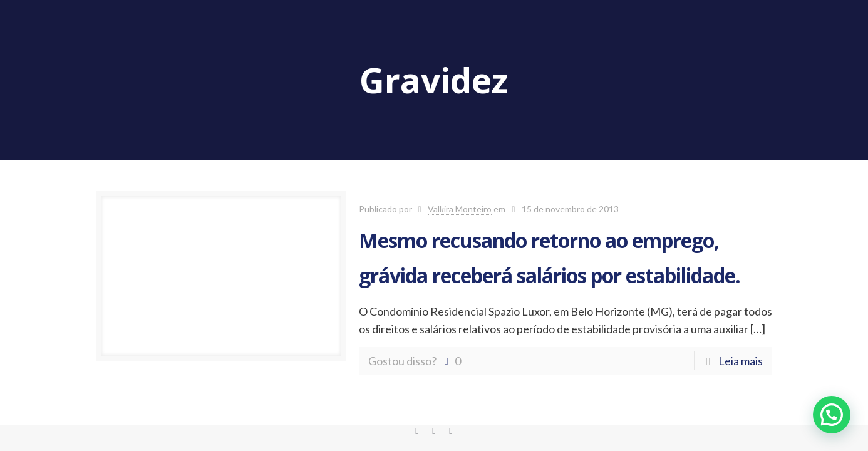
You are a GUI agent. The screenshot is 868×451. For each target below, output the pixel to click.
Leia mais (741, 361)
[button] (832, 415)
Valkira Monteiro (460, 209)
